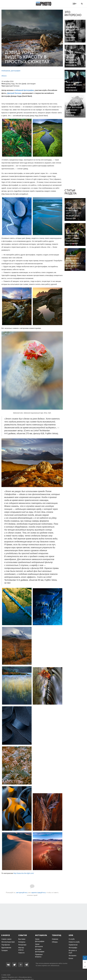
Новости (21, 953)
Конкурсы (22, 942)
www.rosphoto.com (44, 966)
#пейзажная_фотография (11, 71)
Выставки (22, 939)
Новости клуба (74, 942)
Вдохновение (6, 948)
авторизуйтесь (22, 893)
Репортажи (22, 945)
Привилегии (73, 945)
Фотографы (73, 948)
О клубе (72, 939)
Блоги (71, 958)
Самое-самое (6, 939)
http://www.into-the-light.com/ (24, 873)
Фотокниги (73, 956)
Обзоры (55, 942)
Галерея (5, 950)
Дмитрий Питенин (14, 93)
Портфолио (6, 945)
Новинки (55, 939)
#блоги (4, 76)
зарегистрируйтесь (39, 893)
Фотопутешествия (8, 942)
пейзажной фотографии (24, 90)
